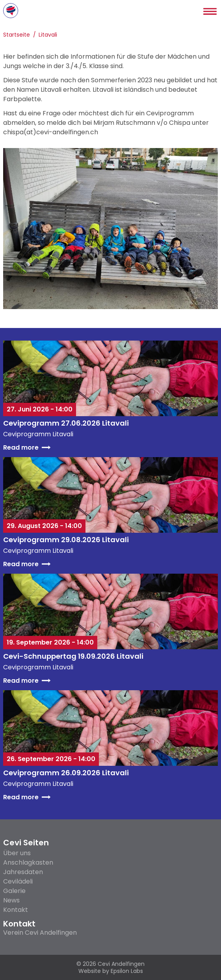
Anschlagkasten (28, 862)
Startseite (17, 35)
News (11, 900)
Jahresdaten (23, 872)
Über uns (17, 853)
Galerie (14, 891)
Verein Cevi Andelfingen (40, 933)
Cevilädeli (18, 881)
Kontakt (16, 910)
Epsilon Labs (127, 971)
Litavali (48, 35)
